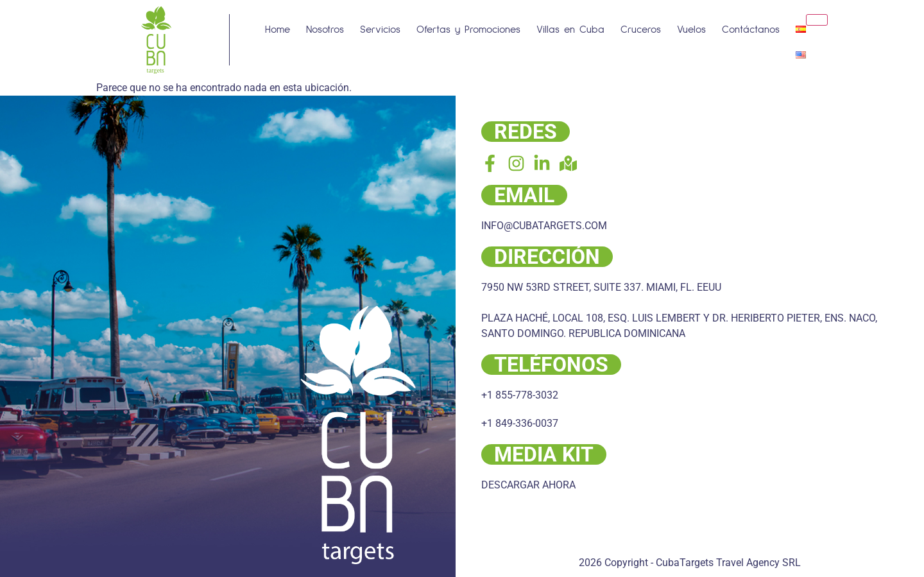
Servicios (380, 30)
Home (278, 30)
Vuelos (691, 30)
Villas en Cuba (570, 30)
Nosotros (325, 30)
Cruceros (641, 30)
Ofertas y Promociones (468, 30)
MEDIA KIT (544, 454)
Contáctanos (751, 30)
